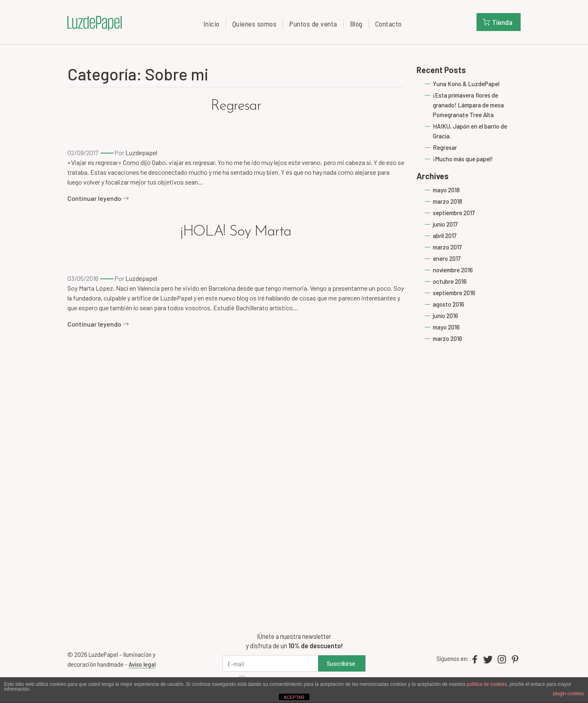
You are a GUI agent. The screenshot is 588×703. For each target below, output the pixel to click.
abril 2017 (445, 236)
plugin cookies (568, 694)
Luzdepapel (141, 152)
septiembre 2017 (454, 213)
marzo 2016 (448, 338)
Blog (356, 24)
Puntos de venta (313, 24)
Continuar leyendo (98, 198)
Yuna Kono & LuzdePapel (466, 84)
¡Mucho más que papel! (463, 159)
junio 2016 (445, 316)
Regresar (236, 106)
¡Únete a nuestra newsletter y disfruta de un (294, 641)
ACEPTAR (294, 697)
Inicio (212, 24)
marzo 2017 (447, 247)
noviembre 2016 (453, 270)
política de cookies (487, 684)
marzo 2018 (448, 201)
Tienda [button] (498, 22)
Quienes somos (255, 24)
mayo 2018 (446, 190)
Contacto (389, 24)
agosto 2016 (449, 304)
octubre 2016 (450, 281)
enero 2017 (447, 258)
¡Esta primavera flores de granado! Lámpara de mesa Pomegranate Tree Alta (468, 105)
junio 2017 (445, 224)
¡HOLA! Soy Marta (236, 232)
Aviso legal (142, 664)
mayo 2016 (446, 327)
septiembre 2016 (454, 293)
